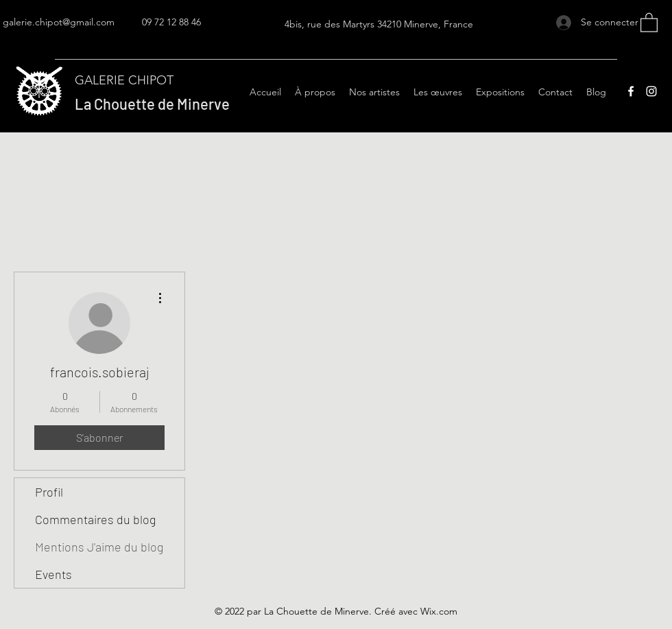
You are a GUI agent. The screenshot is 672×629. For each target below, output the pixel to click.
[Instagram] (651, 91)
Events (53, 574)
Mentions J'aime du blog (99, 547)
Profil (49, 492)
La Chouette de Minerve (152, 104)
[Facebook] (631, 91)
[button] (649, 22)
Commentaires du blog (95, 519)
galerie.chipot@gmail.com (59, 22)
